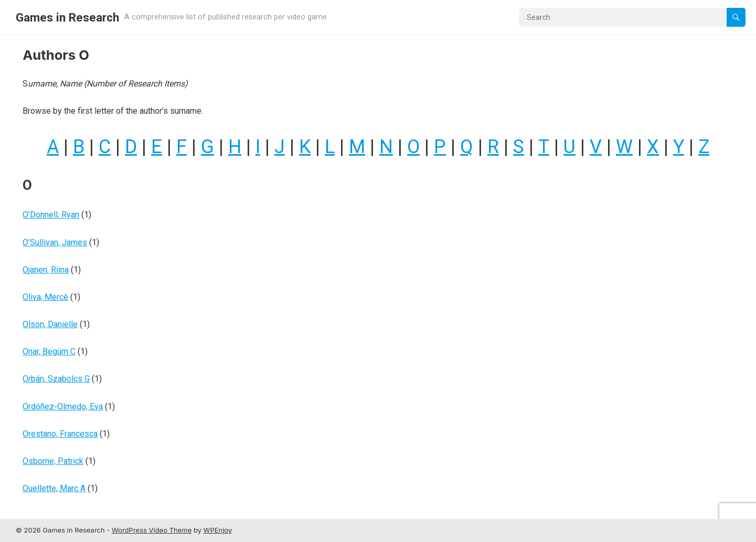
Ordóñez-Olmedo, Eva (63, 407)
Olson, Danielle (50, 324)
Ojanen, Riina (46, 270)
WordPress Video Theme (152, 530)
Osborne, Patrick (53, 461)
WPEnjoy (218, 530)
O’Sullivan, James (55, 242)
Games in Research (67, 17)
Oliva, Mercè (45, 297)
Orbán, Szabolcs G (56, 379)
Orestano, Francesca (60, 434)
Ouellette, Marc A (54, 488)
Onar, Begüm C (49, 351)
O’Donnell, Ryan (51, 215)
